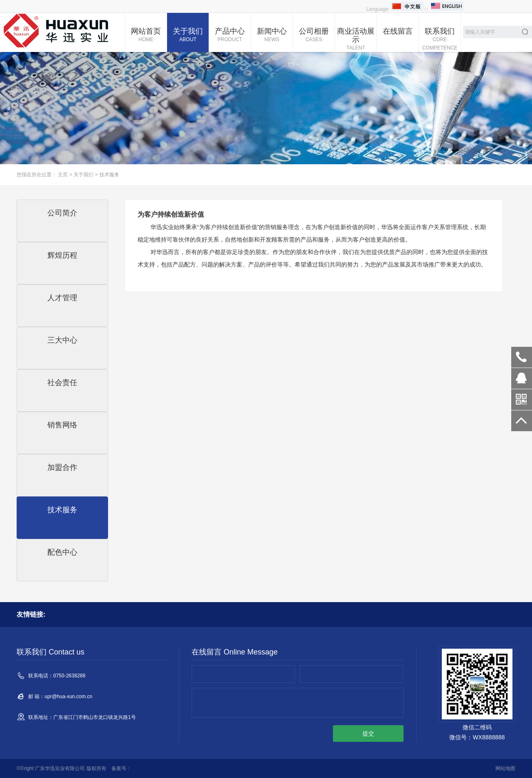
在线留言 (398, 31)
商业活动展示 (356, 40)
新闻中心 (272, 35)
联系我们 (440, 40)
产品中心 (230, 35)
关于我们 (188, 35)
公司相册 (314, 35)
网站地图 (505, 768)
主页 (63, 175)
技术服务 (109, 175)
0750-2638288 (522, 357)
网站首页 (146, 35)
